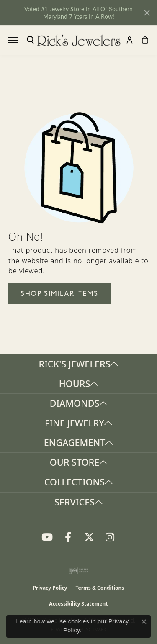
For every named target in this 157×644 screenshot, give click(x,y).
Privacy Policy (50, 588)
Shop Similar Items (59, 293)
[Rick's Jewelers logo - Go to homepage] (79, 40)
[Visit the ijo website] (78, 571)
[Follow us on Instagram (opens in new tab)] (110, 537)
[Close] (147, 13)
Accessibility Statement (78, 604)
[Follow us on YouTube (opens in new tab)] (47, 537)
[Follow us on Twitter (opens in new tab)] (89, 537)
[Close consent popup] (144, 622)
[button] (30, 40)
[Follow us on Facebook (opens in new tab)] (68, 537)
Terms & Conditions (100, 588)
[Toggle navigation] (13, 40)
